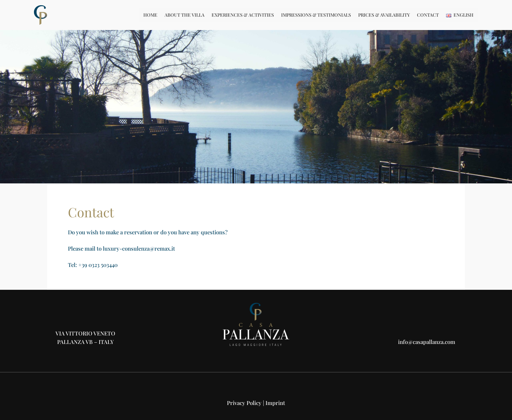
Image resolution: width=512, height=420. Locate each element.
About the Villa (184, 15)
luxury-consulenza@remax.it (139, 248)
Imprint (275, 403)
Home (150, 15)
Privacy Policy (244, 403)
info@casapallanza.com (427, 342)
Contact (428, 15)
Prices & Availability (384, 15)
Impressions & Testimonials (316, 15)
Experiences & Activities (243, 15)
